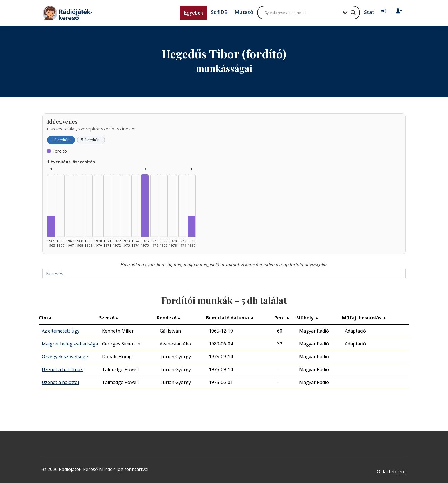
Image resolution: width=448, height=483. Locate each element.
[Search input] (302, 13)
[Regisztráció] (399, 11)
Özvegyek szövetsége (65, 357)
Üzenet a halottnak (62, 369)
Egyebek (193, 13)
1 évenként (61, 140)
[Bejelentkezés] (384, 11)
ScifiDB (219, 12)
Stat (369, 12)
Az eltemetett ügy (61, 331)
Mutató (244, 12)
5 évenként (91, 140)
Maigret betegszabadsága (70, 344)
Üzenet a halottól (60, 382)
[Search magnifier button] (353, 13)
